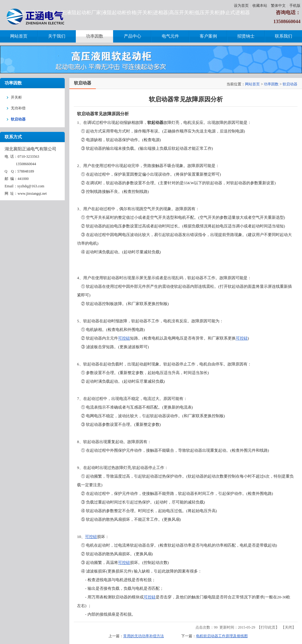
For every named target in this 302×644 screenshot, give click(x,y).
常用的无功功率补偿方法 (144, 636)
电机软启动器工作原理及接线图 (222, 636)
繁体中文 (278, 6)
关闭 (288, 627)
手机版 (295, 6)
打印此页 (268, 627)
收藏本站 (260, 6)
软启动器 (290, 84)
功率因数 (271, 84)
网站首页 (252, 84)
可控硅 (124, 338)
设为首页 (241, 6)
